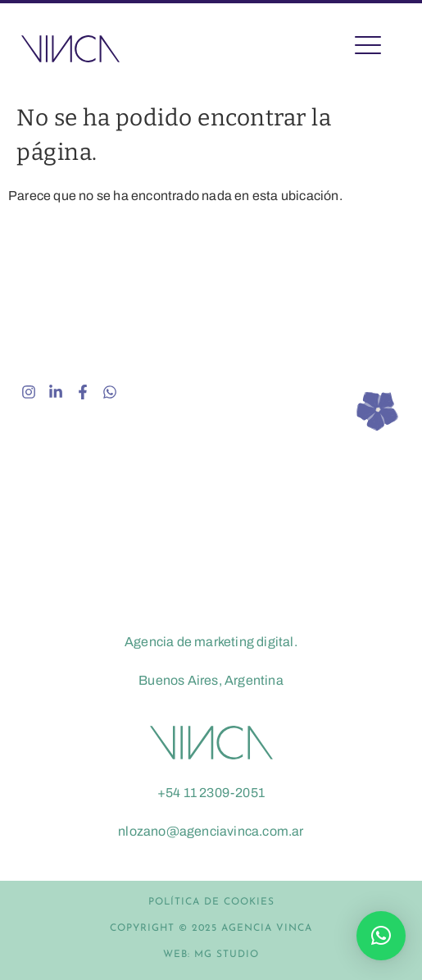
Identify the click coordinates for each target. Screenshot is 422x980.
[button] (381, 936)
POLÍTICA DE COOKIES (211, 902)
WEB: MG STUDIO (211, 955)
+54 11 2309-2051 (211, 793)
